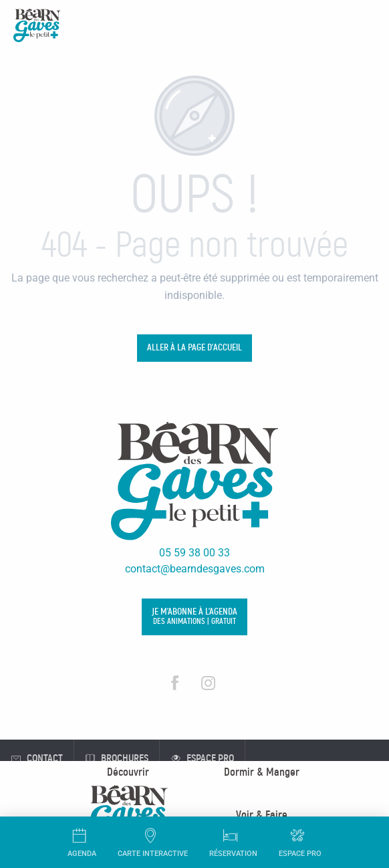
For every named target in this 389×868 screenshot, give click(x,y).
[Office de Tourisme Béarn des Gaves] (37, 28)
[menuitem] (128, 772)
